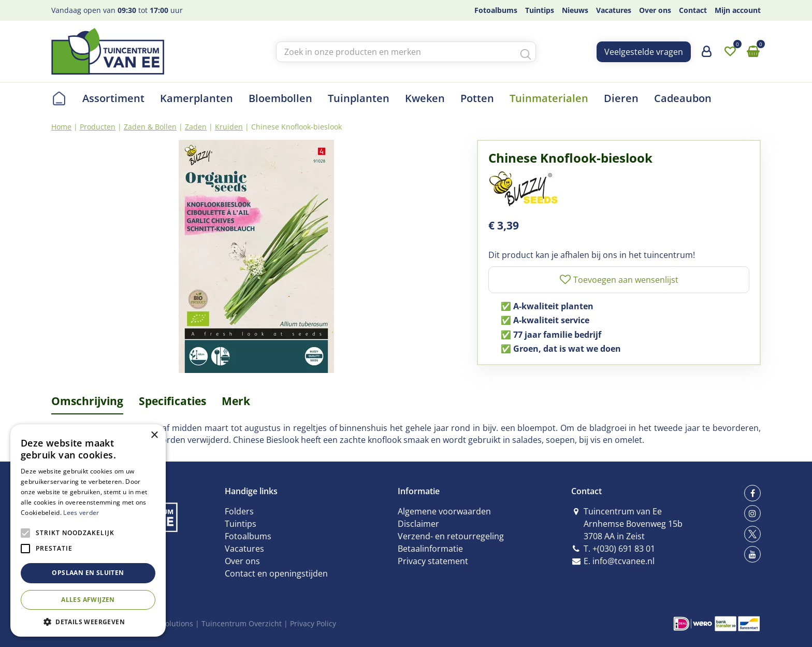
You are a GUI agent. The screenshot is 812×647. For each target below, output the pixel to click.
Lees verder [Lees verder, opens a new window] (81, 513)
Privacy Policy (313, 623)
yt (752, 554)
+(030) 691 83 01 (624, 549)
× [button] (154, 435)
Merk (236, 401)
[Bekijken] (753, 52)
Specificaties (172, 401)
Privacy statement (433, 561)
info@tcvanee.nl (624, 561)
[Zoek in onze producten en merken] (406, 52)
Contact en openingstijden (276, 573)
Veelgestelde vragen (644, 52)
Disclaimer (418, 524)
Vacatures (244, 549)
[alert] (88, 530)
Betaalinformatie (430, 549)
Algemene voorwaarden (444, 511)
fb (752, 493)
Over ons (242, 561)
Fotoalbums (248, 536)
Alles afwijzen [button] (88, 600)
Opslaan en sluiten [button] (88, 573)
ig (752, 513)
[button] (88, 621)
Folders (239, 511)
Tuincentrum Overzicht (242, 623)
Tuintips (241, 524)
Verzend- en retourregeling (451, 536)
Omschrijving (87, 401)
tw (752, 534)
